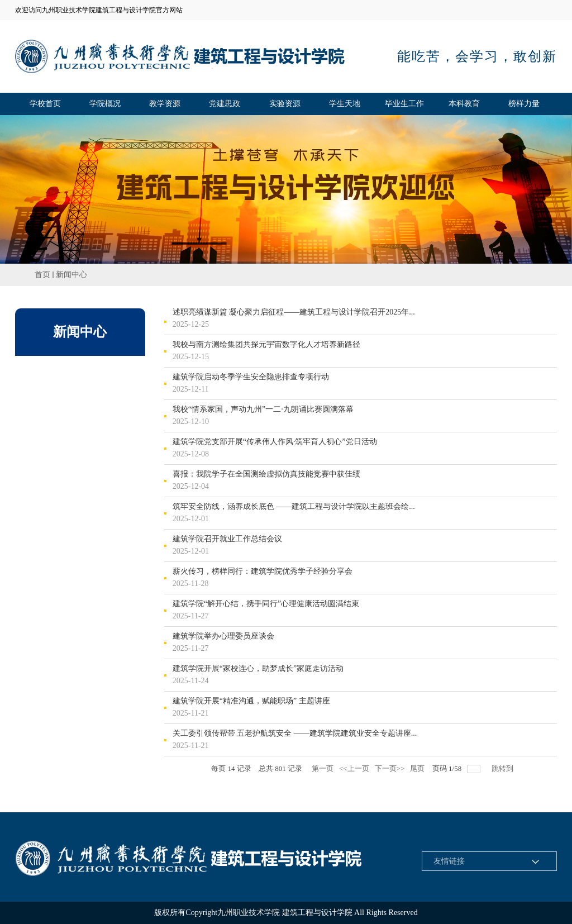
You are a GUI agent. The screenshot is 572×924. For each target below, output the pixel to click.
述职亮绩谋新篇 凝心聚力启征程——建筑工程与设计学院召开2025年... (294, 312)
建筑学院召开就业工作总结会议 (227, 539)
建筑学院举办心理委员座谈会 (223, 636)
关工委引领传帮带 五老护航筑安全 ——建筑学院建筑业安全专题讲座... (295, 734)
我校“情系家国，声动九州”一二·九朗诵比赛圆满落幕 (263, 409)
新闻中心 (71, 275)
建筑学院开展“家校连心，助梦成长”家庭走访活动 (258, 669)
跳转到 (503, 768)
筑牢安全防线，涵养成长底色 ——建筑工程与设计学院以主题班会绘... (294, 507)
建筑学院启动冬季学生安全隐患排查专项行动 (251, 377)
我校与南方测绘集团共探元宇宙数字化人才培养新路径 (266, 345)
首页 (42, 275)
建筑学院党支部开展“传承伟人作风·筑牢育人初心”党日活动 (275, 442)
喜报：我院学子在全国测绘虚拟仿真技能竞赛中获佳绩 (266, 474)
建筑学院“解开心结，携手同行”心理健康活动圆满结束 (266, 604)
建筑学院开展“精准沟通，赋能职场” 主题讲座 (251, 701)
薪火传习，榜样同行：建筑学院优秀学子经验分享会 (263, 571)
